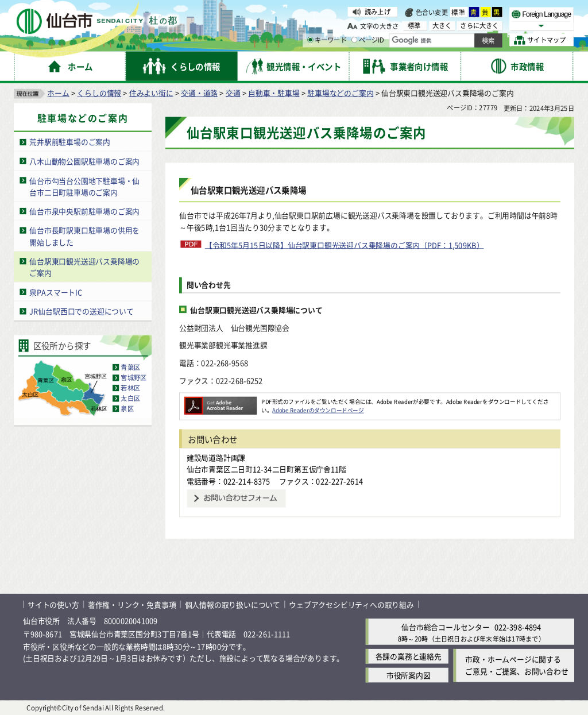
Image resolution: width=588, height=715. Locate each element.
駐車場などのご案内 (340, 92)
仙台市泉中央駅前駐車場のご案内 (84, 210)
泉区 (127, 408)
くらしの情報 (99, 92)
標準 (459, 12)
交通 (233, 92)
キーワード (327, 40)
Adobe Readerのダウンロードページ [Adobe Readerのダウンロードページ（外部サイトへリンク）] (318, 409)
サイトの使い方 (53, 604)
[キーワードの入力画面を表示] (310, 40)
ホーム (58, 92)
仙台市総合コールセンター (446, 627)
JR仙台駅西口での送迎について (82, 310)
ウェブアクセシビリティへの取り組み (351, 604)
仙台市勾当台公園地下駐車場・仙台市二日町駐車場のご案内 (84, 186)
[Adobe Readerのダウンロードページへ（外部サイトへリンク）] (220, 401)
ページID (368, 40)
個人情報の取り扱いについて (233, 604)
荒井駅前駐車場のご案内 (70, 142)
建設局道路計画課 (216, 457)
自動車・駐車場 (274, 92)
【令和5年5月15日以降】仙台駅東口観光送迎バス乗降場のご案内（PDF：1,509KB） (345, 244)
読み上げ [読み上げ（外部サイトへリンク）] (378, 11)
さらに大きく (479, 26)
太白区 (130, 398)
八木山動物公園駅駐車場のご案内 (84, 161)
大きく (442, 26)
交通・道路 (199, 92)
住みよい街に (151, 92)
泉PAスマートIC (56, 291)
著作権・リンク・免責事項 (132, 604)
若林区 (130, 388)
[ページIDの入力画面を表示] (354, 40)
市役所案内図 (409, 675)
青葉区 (130, 367)
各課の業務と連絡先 (409, 656)
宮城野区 (134, 377)
